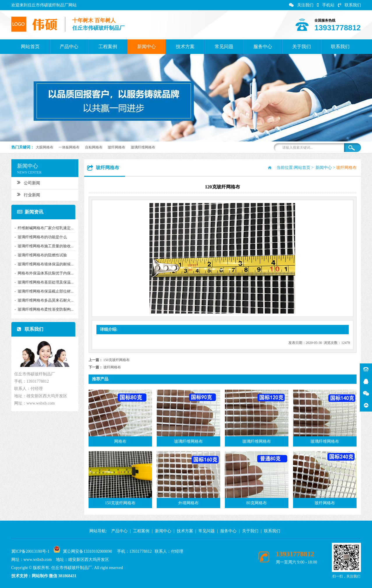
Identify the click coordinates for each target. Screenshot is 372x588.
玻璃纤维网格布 (143, 147)
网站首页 (30, 47)
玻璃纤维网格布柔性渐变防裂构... (43, 309)
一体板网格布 (69, 147)
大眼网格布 (45, 147)
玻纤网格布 (117, 147)
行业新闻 (25, 194)
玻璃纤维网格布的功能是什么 (39, 237)
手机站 (326, 5)
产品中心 (69, 47)
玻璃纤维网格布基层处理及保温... (43, 282)
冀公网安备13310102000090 (87, 551)
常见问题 (224, 47)
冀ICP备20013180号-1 (30, 551)
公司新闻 (25, 182)
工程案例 (108, 47)
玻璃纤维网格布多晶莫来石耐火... (43, 300)
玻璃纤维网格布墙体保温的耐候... (43, 264)
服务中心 (263, 47)
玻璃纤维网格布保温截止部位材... (43, 291)
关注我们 (301, 5)
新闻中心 (147, 47)
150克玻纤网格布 (117, 360)
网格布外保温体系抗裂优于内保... (43, 273)
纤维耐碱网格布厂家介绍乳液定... (43, 228)
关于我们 (302, 47)
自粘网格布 (94, 147)
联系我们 (349, 5)
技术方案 (185, 47)
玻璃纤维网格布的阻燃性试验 (39, 255)
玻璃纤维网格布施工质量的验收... (43, 246)
